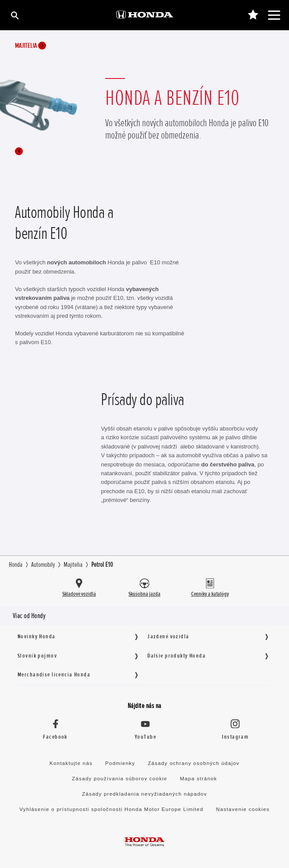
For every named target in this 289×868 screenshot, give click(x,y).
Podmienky (120, 763)
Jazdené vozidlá (168, 636)
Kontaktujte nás (71, 763)
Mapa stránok (198, 778)
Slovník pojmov (37, 656)
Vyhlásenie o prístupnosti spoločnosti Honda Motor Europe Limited (111, 809)
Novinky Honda (37, 636)
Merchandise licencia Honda (54, 674)
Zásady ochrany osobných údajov (194, 763)
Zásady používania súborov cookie (120, 778)
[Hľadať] (14, 15)
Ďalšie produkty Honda (177, 656)
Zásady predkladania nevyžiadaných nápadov (144, 794)
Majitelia (30, 46)
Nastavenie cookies (243, 809)
